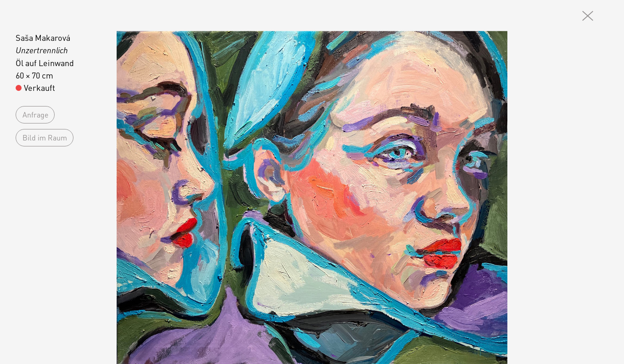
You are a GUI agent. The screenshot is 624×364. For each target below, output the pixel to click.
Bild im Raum (45, 137)
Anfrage (35, 115)
